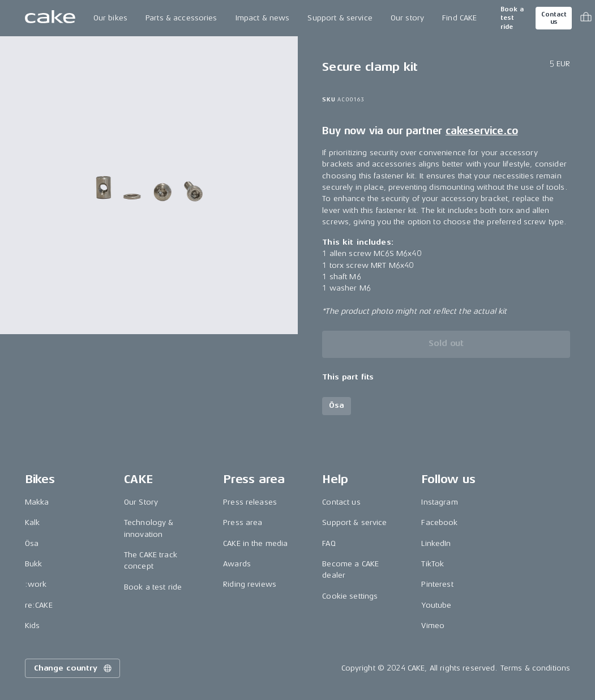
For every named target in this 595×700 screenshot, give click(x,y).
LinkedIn (436, 543)
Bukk (34, 564)
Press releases (250, 502)
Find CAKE (459, 18)
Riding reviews (250, 584)
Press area (243, 522)
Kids (33, 626)
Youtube (436, 605)
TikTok (433, 564)
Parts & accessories (181, 18)
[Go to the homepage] (50, 18)
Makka (37, 502)
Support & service (340, 18)
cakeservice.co (481, 131)
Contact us (554, 18)
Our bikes (110, 18)
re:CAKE (39, 605)
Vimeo (433, 626)
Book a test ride (512, 18)
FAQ (329, 543)
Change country (74, 668)
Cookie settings (350, 596)
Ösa (32, 543)
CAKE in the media (255, 543)
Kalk (33, 522)
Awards (237, 564)
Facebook (439, 522)
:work (36, 584)
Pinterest (437, 584)
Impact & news (263, 18)
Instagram (439, 502)
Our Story (141, 502)
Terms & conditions (536, 668)
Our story (407, 18)
